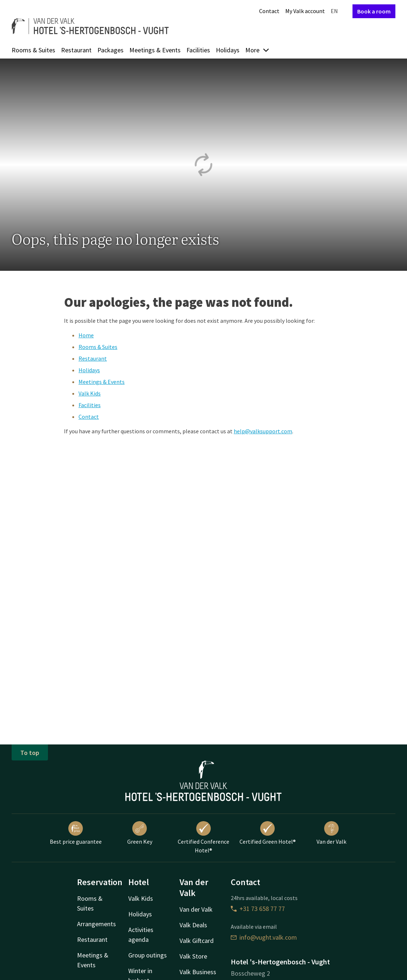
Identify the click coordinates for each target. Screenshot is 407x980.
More (257, 50)
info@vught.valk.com (264, 937)
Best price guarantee (76, 833)
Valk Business (198, 972)
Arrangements (96, 924)
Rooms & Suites (33, 50)
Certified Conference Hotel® (203, 838)
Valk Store (193, 956)
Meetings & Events (155, 50)
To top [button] (30, 753)
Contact (269, 11)
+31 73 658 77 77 (258, 909)
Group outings (148, 955)
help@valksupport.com (263, 431)
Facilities (198, 50)
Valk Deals (193, 925)
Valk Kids (90, 393)
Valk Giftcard (197, 941)
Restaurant (76, 50)
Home (86, 335)
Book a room (374, 11)
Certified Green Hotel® (268, 833)
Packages (110, 50)
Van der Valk (331, 833)
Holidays (228, 50)
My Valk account (305, 11)
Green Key (140, 833)
